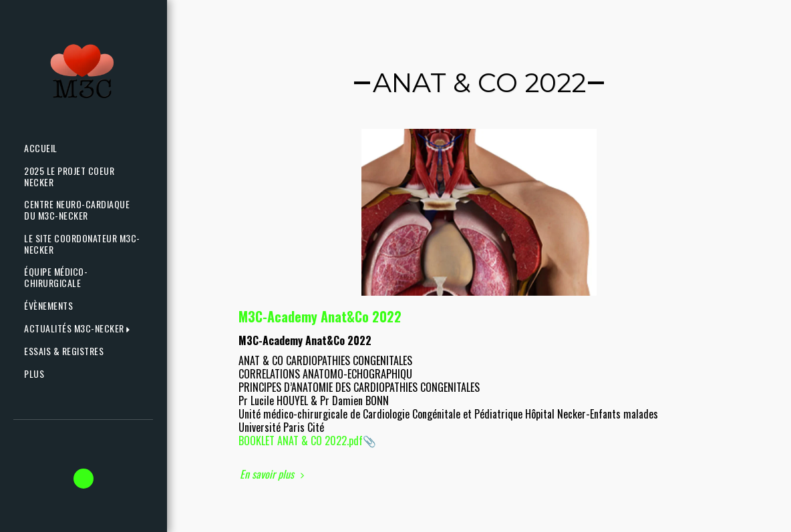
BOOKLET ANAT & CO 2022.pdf (301, 441)
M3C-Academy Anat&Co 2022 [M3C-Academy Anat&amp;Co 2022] (320, 316)
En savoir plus (274, 474)
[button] (80, 329)
